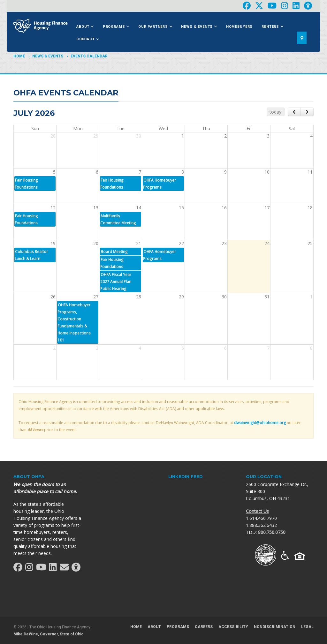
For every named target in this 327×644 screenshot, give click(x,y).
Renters (272, 27)
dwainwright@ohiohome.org (260, 423)
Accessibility (233, 627)
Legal (307, 627)
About (85, 27)
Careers (204, 627)
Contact (88, 39)
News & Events (199, 27)
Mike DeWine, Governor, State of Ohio (49, 634)
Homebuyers (239, 27)
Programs (116, 27)
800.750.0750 (272, 532)
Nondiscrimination (275, 627)
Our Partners (155, 27)
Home (19, 56)
